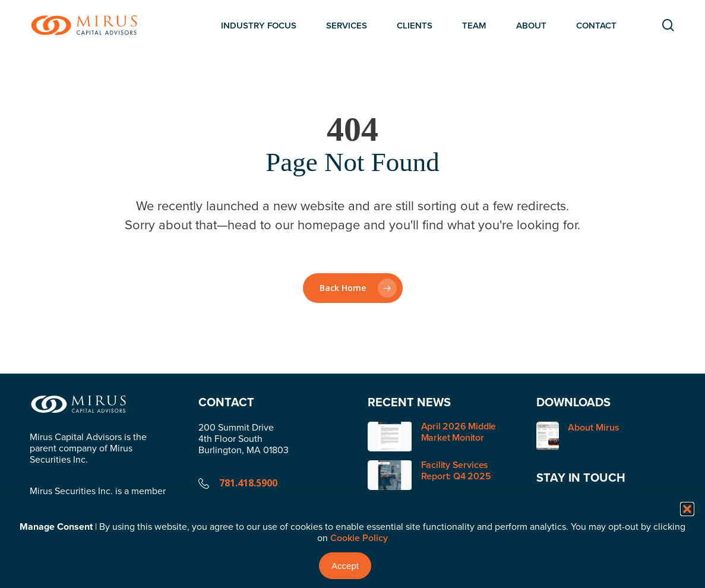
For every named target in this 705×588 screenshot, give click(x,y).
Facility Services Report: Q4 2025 (456, 470)
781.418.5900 (248, 483)
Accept (345, 566)
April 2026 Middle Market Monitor (459, 432)
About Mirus (578, 436)
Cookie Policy (359, 538)
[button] (687, 509)
